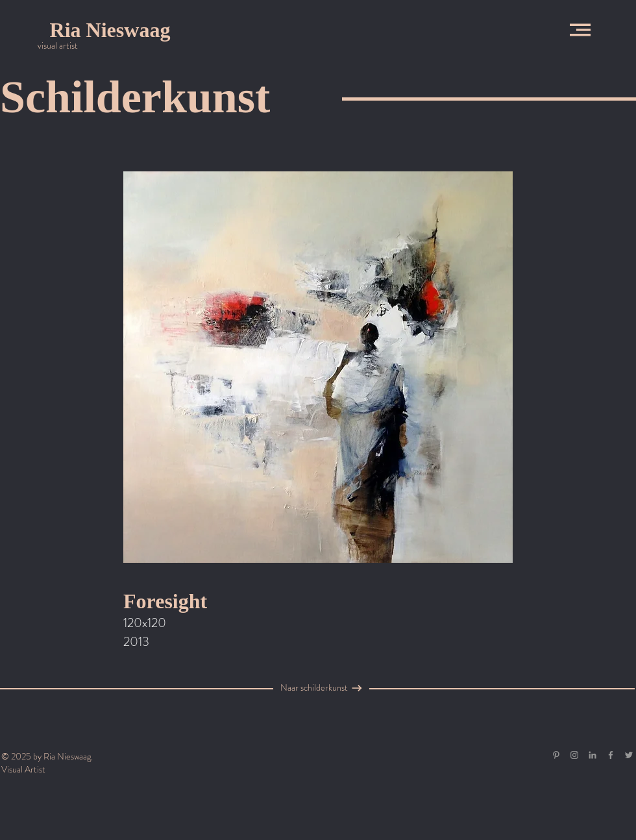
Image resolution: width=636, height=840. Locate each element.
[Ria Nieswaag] (110, 30)
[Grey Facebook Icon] (611, 755)
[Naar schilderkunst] (314, 688)
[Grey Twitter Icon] (629, 755)
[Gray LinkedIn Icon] (593, 755)
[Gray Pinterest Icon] (556, 755)
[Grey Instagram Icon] (574, 755)
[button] (580, 30)
